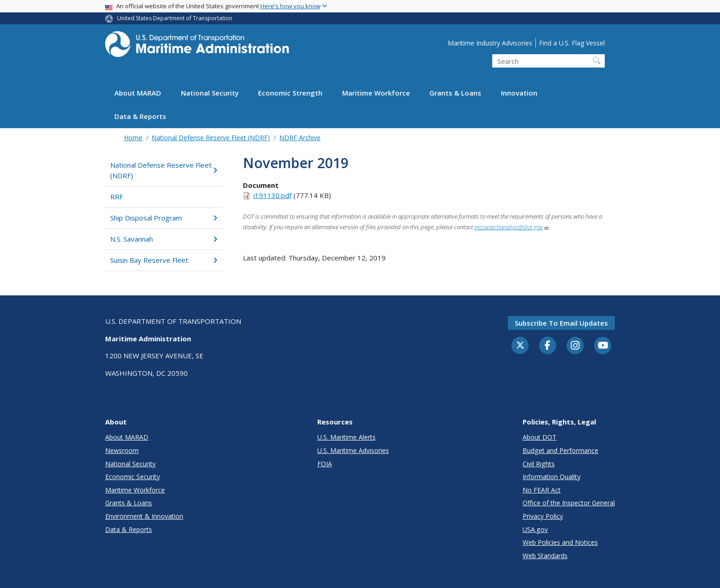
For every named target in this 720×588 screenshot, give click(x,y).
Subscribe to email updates (561, 323)
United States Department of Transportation (175, 18)
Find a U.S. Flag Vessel (572, 43)
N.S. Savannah (164, 239)
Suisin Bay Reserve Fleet (164, 260)
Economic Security (132, 477)
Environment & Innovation (144, 516)
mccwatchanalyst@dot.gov (512, 227)
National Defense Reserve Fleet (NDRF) (211, 138)
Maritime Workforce (376, 93)
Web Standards (545, 556)
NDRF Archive (300, 138)
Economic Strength (290, 93)
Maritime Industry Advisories (490, 43)
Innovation (519, 93)
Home (133, 138)
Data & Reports (140, 116)
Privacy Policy (543, 516)
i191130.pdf (273, 195)
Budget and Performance (560, 450)
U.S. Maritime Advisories (353, 450)
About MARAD (138, 93)
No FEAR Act (542, 490)
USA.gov (535, 529)
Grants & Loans (455, 93)
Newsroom (122, 450)
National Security (210, 93)
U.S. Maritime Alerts (346, 437)
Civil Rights (539, 464)
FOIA (325, 464)
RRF (117, 197)
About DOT (540, 437)
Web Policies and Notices (560, 542)
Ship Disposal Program (164, 218)
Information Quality (551, 477)
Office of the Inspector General (569, 503)
